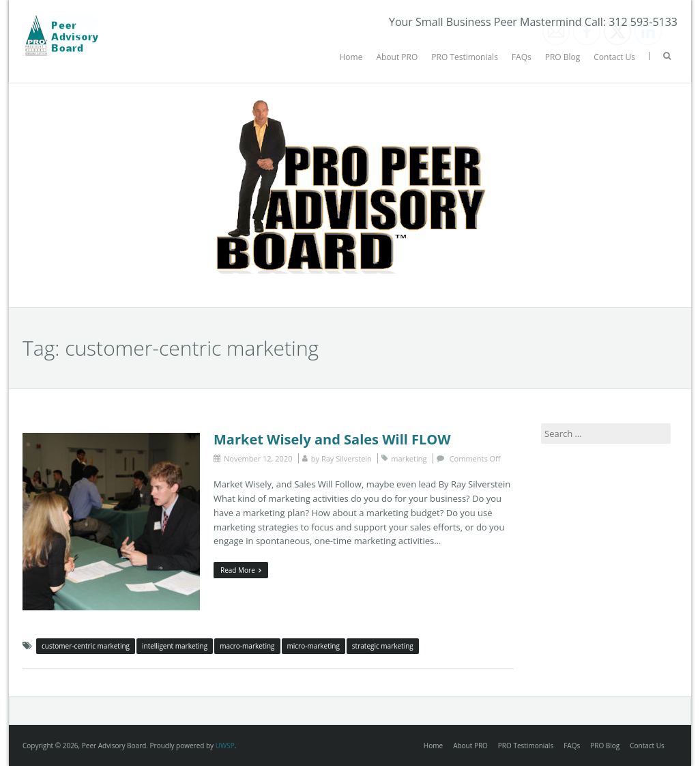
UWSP (225, 746)
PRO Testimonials (465, 57)
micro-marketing (313, 646)
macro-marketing (247, 646)
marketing (409, 458)
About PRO (397, 57)
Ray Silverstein (347, 458)
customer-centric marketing (86, 646)
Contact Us (614, 57)
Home (351, 57)
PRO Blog (563, 57)
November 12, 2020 (258, 458)
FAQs (522, 57)
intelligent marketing (175, 646)
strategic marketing (383, 646)
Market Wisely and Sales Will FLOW (332, 439)
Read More (241, 570)
